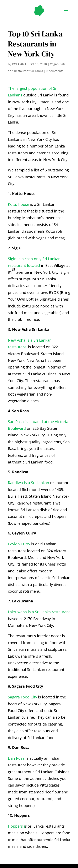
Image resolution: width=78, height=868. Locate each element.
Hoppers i (16, 826)
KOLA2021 (19, 64)
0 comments (55, 71)
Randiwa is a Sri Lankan (28, 483)
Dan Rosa (16, 758)
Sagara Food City (22, 697)
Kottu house (19, 204)
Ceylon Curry (19, 544)
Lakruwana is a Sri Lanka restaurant (39, 612)
